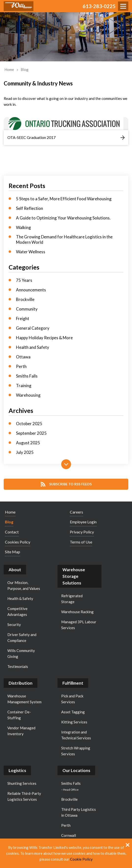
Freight (23, 319)
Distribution (21, 683)
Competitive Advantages (17, 611)
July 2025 (25, 452)
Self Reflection (29, 208)
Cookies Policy (18, 542)
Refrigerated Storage (72, 599)
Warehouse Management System (24, 699)
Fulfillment (73, 683)
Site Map (13, 552)
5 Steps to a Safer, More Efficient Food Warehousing (64, 199)
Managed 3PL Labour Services (79, 625)
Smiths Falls (27, 376)
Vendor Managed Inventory (21, 731)
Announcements (31, 290)
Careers (76, 512)
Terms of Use (81, 542)
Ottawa (23, 357)
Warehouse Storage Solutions (74, 576)
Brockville (25, 299)
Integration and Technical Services (76, 735)
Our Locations (76, 770)
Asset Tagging (73, 712)
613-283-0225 (99, 6)
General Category (33, 328)
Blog (9, 522)
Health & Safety (20, 598)
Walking (23, 227)
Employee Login (83, 522)
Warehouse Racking (77, 612)
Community (27, 309)
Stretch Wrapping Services (76, 751)
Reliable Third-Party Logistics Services (24, 796)
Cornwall (69, 835)
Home (9, 69)
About (15, 570)
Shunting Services (22, 783)
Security (14, 624)
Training (24, 386)
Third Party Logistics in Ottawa (79, 812)
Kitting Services (74, 722)
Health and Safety (33, 347)
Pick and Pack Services (72, 699)
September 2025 (31, 433)
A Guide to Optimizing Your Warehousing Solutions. (63, 218)
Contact (12, 532)
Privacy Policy (82, 532)
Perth (21, 366)
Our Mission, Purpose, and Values (24, 585)
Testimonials (18, 666)
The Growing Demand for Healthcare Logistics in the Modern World (64, 239)
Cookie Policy (81, 859)
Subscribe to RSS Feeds (66, 484)
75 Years (24, 280)
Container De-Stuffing (19, 715)
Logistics (17, 770)
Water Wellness (31, 252)
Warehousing (28, 395)
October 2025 (29, 424)
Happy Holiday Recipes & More (44, 338)
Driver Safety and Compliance (22, 637)
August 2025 (28, 443)
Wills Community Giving (21, 653)
